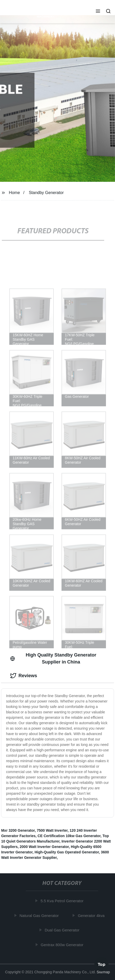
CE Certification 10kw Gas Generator (69, 836)
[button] (98, 12)
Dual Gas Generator (63, 930)
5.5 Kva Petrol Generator (63, 901)
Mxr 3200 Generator (18, 830)
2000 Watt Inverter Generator (44, 847)
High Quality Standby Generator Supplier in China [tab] (53, 658)
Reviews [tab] (24, 676)
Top (102, 964)
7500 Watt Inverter (52, 830)
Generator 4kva (92, 915)
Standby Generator (46, 193)
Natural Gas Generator (40, 915)
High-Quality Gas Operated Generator (67, 852)
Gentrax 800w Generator (62, 944)
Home (14, 193)
